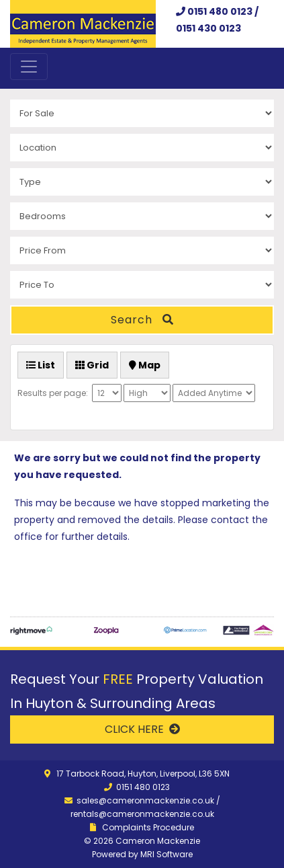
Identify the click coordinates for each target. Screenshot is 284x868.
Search (142, 320)
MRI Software (167, 854)
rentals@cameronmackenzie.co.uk (142, 814)
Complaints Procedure (148, 827)
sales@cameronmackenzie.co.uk (145, 800)
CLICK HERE (142, 729)
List (41, 365)
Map (145, 365)
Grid (92, 365)
